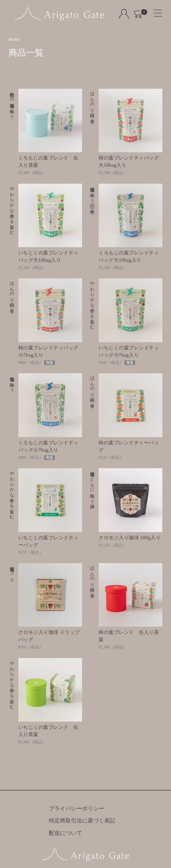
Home (14, 39)
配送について (65, 833)
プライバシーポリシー (76, 808)
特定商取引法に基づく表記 (82, 821)
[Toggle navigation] (155, 11)
